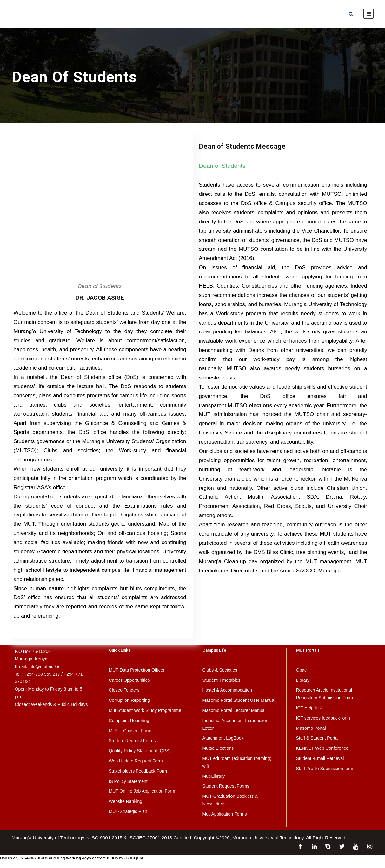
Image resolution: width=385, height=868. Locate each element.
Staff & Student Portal (317, 738)
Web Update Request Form (136, 761)
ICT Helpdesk (310, 708)
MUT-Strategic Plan (128, 811)
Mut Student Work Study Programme (145, 710)
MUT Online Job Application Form (142, 791)
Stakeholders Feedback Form (138, 771)
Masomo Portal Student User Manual (239, 700)
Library (303, 680)
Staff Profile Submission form (325, 769)
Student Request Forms (132, 741)
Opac (301, 670)
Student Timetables (222, 680)
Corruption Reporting (129, 700)
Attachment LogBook (223, 738)
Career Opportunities (129, 680)
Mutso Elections (218, 748)
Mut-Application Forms (225, 814)
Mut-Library (214, 776)
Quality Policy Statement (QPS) (140, 751)
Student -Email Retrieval (320, 758)
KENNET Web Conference (322, 748)
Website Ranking (126, 801)
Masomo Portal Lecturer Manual (234, 710)
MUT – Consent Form (130, 731)
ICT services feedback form (323, 718)
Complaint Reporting (129, 721)
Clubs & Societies (220, 670)
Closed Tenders (124, 690)
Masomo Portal (311, 728)
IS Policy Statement (128, 781)
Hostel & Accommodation (227, 690)
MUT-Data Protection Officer (137, 670)
